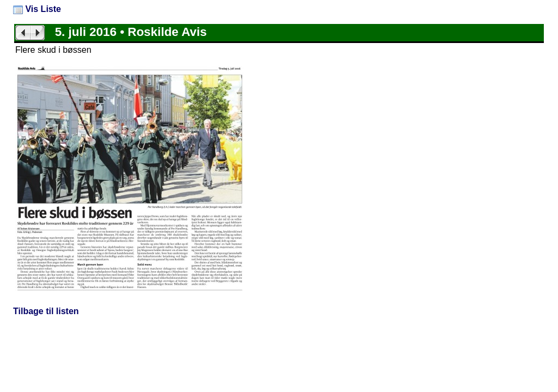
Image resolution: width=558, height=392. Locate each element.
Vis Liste (37, 9)
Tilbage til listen (46, 311)
